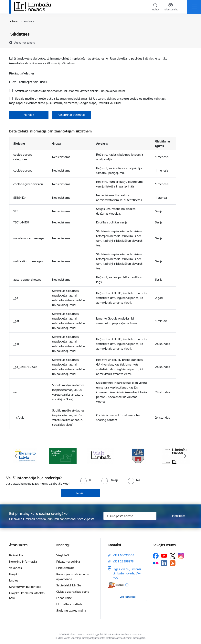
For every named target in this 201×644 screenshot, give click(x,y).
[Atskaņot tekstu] (25, 42)
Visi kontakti (127, 597)
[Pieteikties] (179, 516)
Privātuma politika (68, 562)
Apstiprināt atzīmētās (72, 115)
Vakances (16, 568)
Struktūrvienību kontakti (25, 587)
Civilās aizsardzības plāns (73, 592)
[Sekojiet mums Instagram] (181, 556)
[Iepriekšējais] (16, 456)
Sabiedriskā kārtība (69, 585)
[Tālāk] (185, 456)
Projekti (14, 574)
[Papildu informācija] (127, 585)
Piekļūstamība (65, 568)
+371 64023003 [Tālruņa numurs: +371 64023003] (123, 555)
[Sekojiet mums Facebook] (156, 556)
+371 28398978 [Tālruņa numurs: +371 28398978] (123, 561)
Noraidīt (29, 115)
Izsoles (14, 580)
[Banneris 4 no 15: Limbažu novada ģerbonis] (138, 456)
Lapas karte (64, 598)
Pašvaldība (16, 555)
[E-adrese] (116, 585)
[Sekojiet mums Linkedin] (164, 563)
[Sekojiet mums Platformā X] (173, 556)
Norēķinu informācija (23, 562)
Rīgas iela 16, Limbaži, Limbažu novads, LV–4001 (127, 573)
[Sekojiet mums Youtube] (164, 555)
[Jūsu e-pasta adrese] (130, 516)
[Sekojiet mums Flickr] (156, 563)
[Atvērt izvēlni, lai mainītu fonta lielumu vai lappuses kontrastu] (170, 7)
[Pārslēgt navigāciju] (194, 7)
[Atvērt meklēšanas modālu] (155, 7)
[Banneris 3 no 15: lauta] (100, 456)
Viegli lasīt (63, 555)
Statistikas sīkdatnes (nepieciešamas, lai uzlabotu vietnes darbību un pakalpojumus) (70, 91)
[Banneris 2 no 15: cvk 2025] (63, 456)
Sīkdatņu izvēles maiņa (71, 610)
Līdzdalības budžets (69, 604)
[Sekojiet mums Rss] (173, 563)
